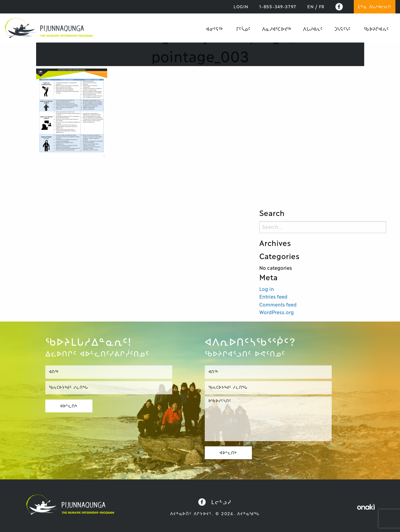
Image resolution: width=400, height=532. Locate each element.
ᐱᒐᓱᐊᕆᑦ (313, 29)
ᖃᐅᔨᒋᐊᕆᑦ (376, 29)
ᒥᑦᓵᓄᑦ (243, 29)
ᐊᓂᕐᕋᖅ (214, 29)
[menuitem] (214, 29)
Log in (267, 289)
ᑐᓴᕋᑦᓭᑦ (342, 29)
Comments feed (278, 305)
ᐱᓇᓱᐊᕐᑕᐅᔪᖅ (277, 29)
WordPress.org (277, 312)
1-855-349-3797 (278, 7)
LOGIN (241, 7)
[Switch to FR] (322, 7)
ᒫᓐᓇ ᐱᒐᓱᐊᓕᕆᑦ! (375, 7)
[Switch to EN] (310, 7)
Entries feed (273, 297)
